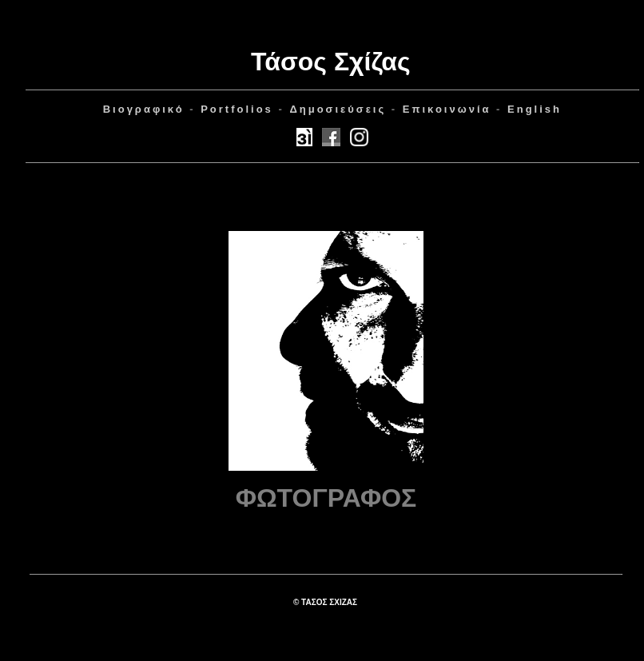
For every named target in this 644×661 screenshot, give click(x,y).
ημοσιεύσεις (338, 109)
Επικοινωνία (447, 109)
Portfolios (237, 109)
